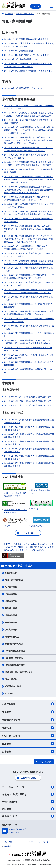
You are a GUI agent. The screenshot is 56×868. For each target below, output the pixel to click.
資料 (50, 397)
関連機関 (28, 712)
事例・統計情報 (28, 802)
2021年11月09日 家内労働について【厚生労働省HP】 (28, 55)
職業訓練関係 (11, 622)
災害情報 (28, 751)
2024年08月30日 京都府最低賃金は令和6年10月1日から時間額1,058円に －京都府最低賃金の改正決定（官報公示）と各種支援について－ (29, 180)
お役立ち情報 (28, 704)
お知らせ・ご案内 (28, 736)
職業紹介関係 (11, 608)
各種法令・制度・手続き (28, 794)
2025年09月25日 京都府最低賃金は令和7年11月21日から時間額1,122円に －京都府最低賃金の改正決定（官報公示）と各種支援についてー (29, 130)
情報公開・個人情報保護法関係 (19, 672)
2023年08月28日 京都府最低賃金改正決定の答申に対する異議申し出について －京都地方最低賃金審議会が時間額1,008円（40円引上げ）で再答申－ (29, 239)
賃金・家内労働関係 (14, 580)
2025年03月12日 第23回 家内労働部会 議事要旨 (25, 401)
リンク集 (8, 842)
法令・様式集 (11, 679)
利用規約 (8, 846)
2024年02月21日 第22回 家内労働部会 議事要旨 (25, 405)
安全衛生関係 (11, 587)
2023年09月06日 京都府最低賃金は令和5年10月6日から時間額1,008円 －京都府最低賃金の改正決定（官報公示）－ (28, 229)
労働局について (28, 816)
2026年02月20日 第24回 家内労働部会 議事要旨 (25, 397)
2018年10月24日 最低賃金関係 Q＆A (21, 59)
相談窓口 (28, 728)
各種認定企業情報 (28, 720)
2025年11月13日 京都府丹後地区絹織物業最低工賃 (26, 39)
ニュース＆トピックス (28, 787)
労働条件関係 (11, 573)
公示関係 (9, 694)
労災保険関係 (11, 601)
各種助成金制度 (12, 637)
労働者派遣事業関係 (14, 644)
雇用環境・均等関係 (14, 658)
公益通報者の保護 (13, 686)
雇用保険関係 (11, 615)
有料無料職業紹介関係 (15, 651)
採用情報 (28, 744)
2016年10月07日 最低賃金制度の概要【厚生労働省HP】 (29, 71)
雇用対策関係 (11, 630)
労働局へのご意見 (28, 778)
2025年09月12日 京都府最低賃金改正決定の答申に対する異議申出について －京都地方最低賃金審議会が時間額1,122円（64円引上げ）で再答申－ (29, 140)
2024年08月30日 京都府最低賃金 (19, 51)
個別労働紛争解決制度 (15, 665)
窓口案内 (28, 809)
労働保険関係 (11, 594)
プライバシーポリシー (41, 842)
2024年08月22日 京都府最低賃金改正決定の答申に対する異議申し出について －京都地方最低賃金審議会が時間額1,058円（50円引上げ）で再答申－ (29, 190)
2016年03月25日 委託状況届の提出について (23, 88)
